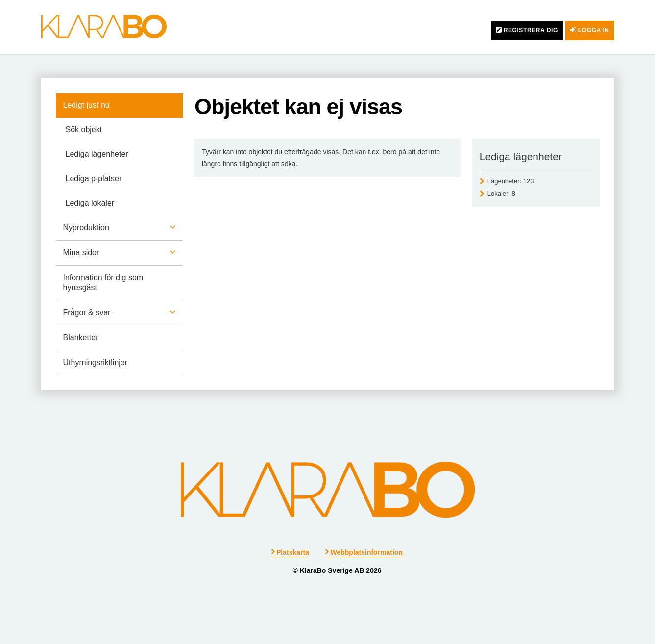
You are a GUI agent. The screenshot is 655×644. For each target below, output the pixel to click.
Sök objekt (84, 130)
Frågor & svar (87, 312)
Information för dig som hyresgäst (103, 283)
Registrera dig (531, 30)
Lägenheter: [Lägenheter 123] (511, 181)
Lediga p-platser (94, 179)
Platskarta (293, 552)
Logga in (594, 30)
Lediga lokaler (90, 203)
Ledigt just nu (86, 105)
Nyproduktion (86, 228)
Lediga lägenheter (97, 154)
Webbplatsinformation (366, 552)
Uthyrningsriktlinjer (96, 362)
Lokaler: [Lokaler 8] (501, 193)
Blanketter (81, 337)
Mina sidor (81, 253)
